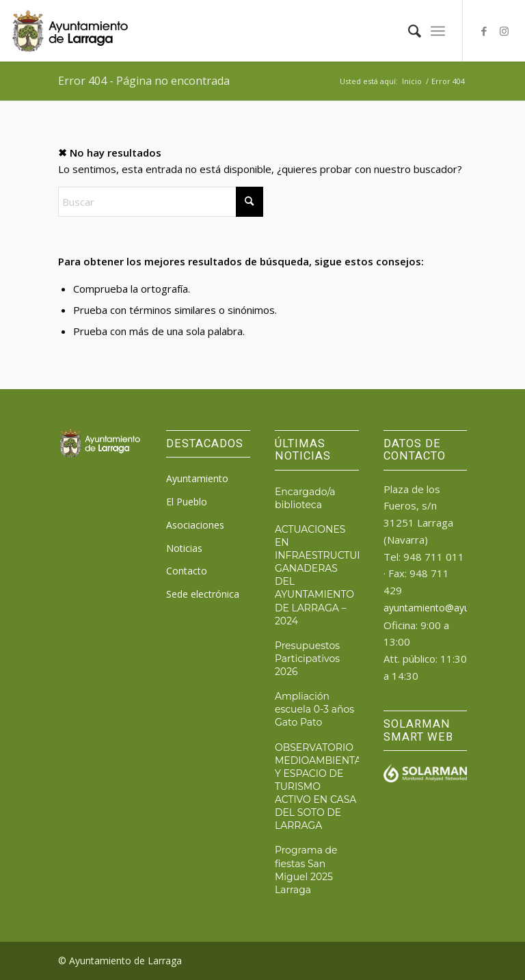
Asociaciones (195, 525)
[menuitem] (408, 31)
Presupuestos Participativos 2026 (307, 659)
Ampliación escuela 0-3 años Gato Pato (314, 709)
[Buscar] (408, 31)
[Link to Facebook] (484, 31)
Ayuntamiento (197, 478)
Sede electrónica (203, 594)
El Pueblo (187, 502)
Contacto (187, 571)
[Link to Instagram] (504, 31)
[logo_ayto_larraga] (70, 31)
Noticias (184, 548)
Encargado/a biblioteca (305, 498)
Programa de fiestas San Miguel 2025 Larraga (306, 870)
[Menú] (438, 31)
